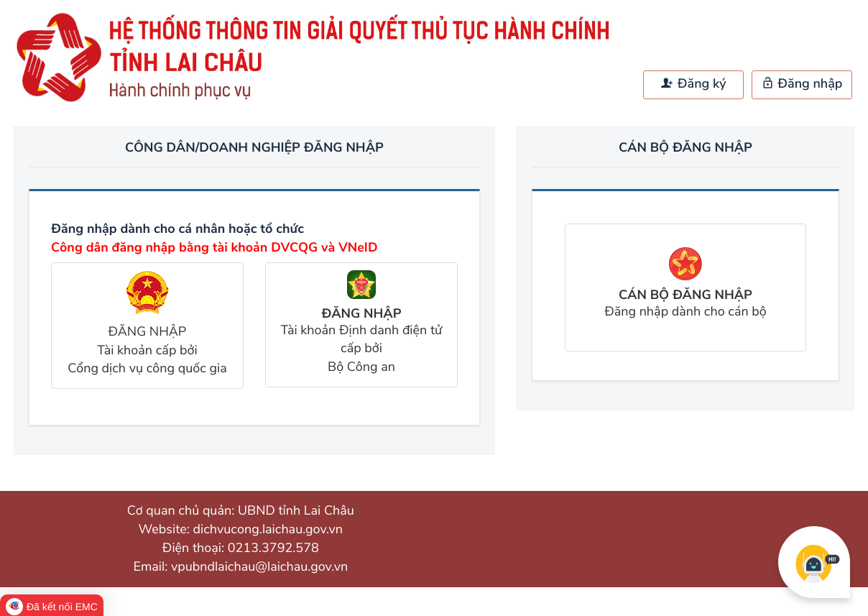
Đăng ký (693, 84)
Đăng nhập (802, 84)
